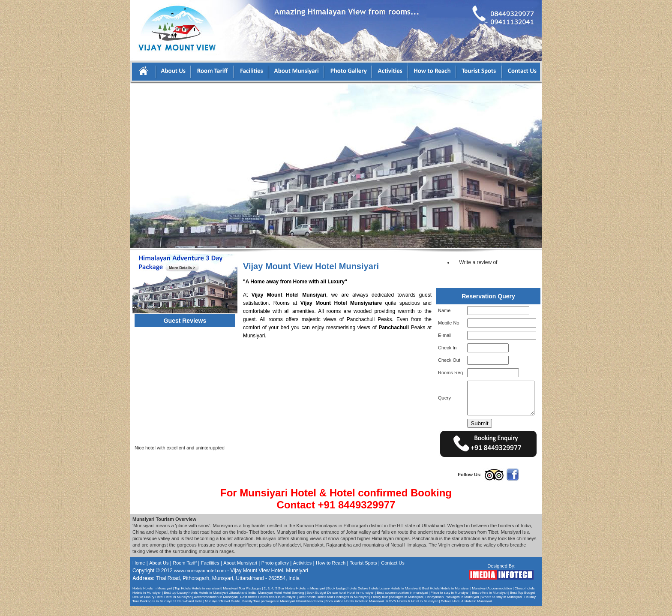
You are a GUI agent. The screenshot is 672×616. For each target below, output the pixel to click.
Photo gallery (275, 573)
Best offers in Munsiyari (490, 603)
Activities (302, 573)
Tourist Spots (363, 573)
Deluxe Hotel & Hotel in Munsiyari (466, 611)
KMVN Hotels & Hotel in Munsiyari (412, 611)
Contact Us (393, 573)
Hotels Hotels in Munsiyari (152, 599)
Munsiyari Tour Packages (242, 599)
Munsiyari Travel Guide (222, 611)
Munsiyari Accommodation (492, 599)
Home (139, 573)
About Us (159, 573)
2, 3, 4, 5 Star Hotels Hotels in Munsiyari (294, 599)
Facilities (211, 573)
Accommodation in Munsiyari (216, 607)
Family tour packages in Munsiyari (397, 607)
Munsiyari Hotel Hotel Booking (281, 603)
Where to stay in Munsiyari (501, 607)
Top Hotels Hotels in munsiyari (198, 599)
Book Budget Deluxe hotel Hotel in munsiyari (340, 603)
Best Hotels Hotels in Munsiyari (446, 599)
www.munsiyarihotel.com (200, 581)
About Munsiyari (240, 573)
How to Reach (331, 573)
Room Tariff (185, 573)
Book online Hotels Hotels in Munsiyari (355, 611)
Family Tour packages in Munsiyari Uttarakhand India (282, 611)
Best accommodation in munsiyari (402, 603)
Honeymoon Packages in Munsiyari (452, 607)
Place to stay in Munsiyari (450, 603)
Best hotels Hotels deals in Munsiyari (268, 607)
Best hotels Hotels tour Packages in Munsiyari (334, 607)
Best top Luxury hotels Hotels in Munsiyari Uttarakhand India (210, 603)
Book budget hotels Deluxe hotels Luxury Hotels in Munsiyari (373, 599)
